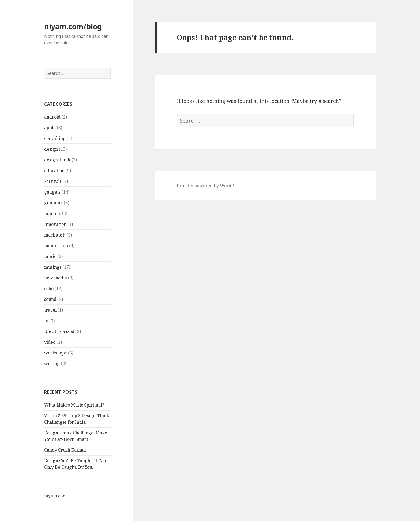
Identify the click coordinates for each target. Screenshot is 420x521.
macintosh (55, 235)
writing (52, 364)
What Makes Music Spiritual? (74, 405)
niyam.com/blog (73, 26)
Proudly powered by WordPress (210, 186)
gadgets (52, 192)
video (50, 342)
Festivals (53, 181)
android (52, 117)
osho (49, 289)
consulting (55, 138)
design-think (57, 160)
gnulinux (53, 203)
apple (50, 128)
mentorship (56, 246)
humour (52, 213)
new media (56, 278)
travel (50, 310)
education (54, 171)
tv (46, 321)
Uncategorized (59, 331)
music (50, 256)
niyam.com (55, 496)
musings (53, 267)
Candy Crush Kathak (65, 450)
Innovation (55, 224)
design (51, 149)
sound (50, 299)
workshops (55, 353)
